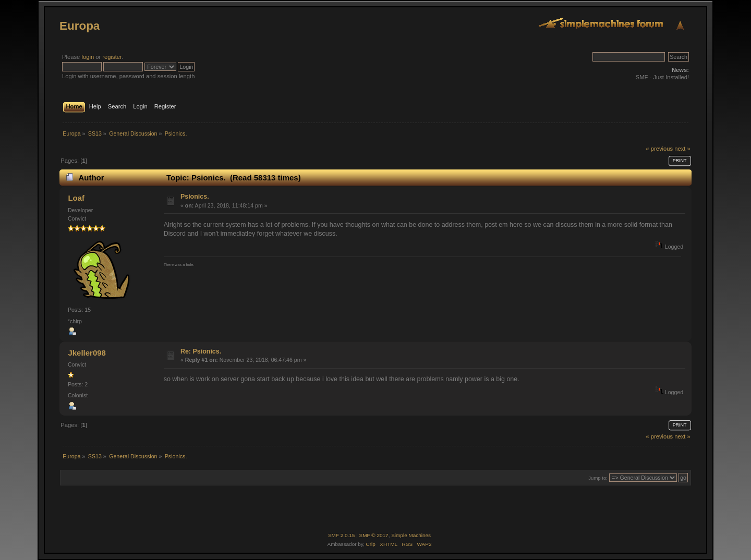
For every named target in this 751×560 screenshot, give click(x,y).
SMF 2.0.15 (342, 535)
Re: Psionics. (201, 351)
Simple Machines (411, 535)
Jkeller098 (87, 353)
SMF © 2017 (374, 535)
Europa (80, 26)
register (112, 57)
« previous (659, 149)
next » (682, 149)
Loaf (76, 198)
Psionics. (195, 197)
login (88, 57)
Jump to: (598, 478)
